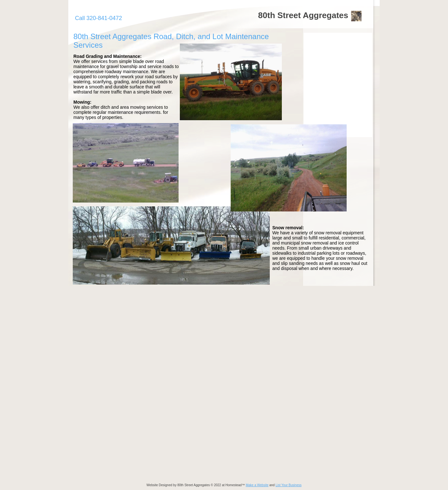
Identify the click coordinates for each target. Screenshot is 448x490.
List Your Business (288, 485)
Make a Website (257, 485)
